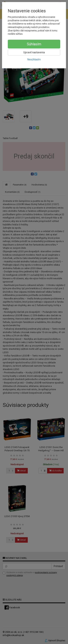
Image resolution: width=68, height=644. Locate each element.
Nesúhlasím (34, 59)
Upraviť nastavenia (34, 52)
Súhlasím (34, 44)
